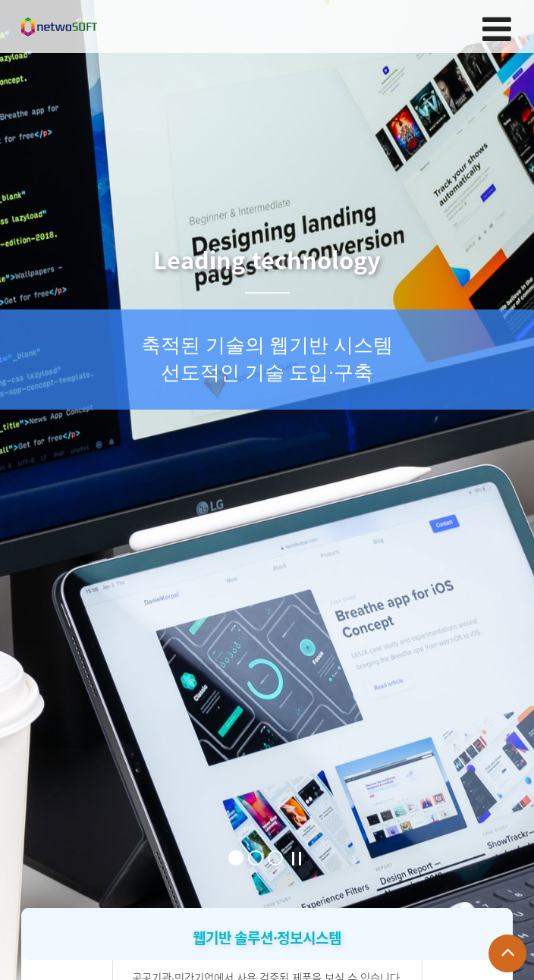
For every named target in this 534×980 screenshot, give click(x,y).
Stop (297, 859)
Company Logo (59, 27)
